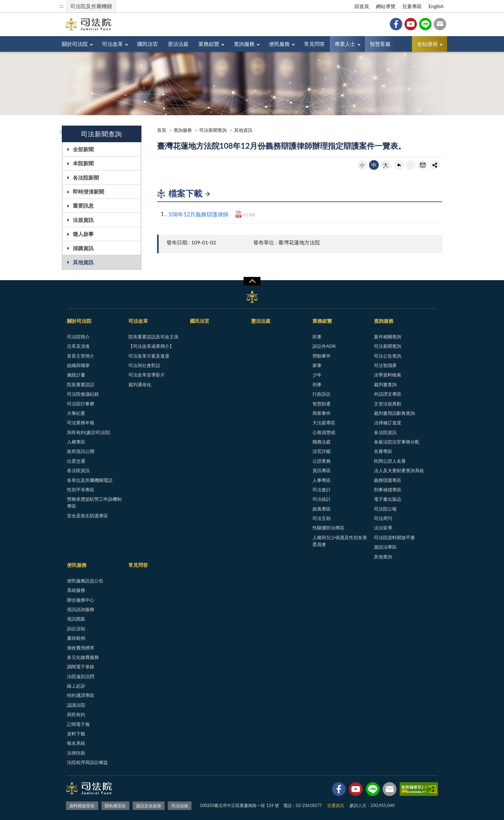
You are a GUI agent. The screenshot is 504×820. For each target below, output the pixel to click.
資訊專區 (322, 470)
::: (61, 6)
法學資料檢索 (388, 375)
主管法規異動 (388, 404)
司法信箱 (440, 24)
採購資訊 (83, 248)
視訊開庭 (76, 619)
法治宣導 (383, 528)
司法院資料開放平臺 (394, 537)
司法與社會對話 (144, 365)
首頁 (162, 130)
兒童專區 (412, 6)
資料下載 (76, 734)
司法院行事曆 (81, 404)
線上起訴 (76, 686)
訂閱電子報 (78, 724)
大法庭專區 (324, 423)
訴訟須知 (76, 629)
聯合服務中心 (81, 600)
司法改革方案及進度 (149, 356)
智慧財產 (322, 404)
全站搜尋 (427, 44)
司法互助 (322, 518)
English (436, 6)
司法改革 (113, 44)
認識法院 (76, 705)
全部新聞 (83, 149)
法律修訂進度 (388, 423)
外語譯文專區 (388, 394)
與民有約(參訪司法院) (89, 432)
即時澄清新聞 (88, 191)
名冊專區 (383, 451)
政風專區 (322, 509)
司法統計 (322, 499)
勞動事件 (322, 356)
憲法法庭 (178, 44)
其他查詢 (383, 557)
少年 (317, 375)
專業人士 (345, 44)
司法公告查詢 (388, 356)
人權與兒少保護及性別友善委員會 (340, 541)
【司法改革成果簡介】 (151, 346)
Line (425, 24)
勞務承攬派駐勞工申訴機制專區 (94, 502)
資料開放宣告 (82, 806)
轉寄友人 (423, 165)
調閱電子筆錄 (81, 667)
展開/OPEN (252, 281)
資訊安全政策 (149, 806)
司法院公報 (385, 509)
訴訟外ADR (324, 346)
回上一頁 (399, 165)
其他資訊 (83, 262)
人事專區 (322, 480)
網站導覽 (386, 6)
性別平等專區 (81, 490)
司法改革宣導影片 (147, 375)
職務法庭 (322, 442)
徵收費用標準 (81, 648)
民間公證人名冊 (390, 461)
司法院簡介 (78, 337)
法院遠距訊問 (81, 676)
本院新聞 (83, 163)
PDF (239, 214)
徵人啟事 (83, 234)
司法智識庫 (385, 365)
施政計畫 (76, 375)
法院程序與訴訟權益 (87, 762)
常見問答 (314, 44)
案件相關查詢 (388, 337)
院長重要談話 (81, 384)
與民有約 (76, 714)
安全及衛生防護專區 (87, 516)
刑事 (317, 384)
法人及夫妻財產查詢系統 (399, 470)
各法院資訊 (78, 470)
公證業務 (322, 461)
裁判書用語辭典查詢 (394, 413)
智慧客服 (380, 44)
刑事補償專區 (388, 490)
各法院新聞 (86, 178)
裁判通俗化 (140, 384)
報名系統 (76, 743)
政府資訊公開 (81, 451)
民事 (317, 337)
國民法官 (148, 44)
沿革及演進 (78, 346)
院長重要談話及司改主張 (153, 337)
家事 (317, 365)
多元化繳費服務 (83, 657)
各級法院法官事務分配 (397, 442)
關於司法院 (75, 44)
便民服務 (279, 44)
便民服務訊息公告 (85, 581)
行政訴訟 (322, 394)
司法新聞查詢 (213, 130)
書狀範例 (76, 638)
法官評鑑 (322, 451)
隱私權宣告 (115, 806)
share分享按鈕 (435, 165)
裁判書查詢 (385, 384)
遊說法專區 (385, 547)
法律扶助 (76, 753)
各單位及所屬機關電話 (90, 480)
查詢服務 (244, 44)
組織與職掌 (78, 365)
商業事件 (322, 413)
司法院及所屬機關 (91, 6)
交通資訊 (336, 805)
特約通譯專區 (81, 695)
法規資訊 (83, 220)
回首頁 (362, 6)
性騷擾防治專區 (328, 528)
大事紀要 (76, 413)
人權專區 (76, 442)
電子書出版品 (388, 499)
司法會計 (322, 490)
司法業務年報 (81, 423)
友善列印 (411, 165)
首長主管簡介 (81, 356)
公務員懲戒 (324, 432)
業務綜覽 (209, 44)
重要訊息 (83, 205)
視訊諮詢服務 (81, 609)
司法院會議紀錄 (83, 394)
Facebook (396, 24)
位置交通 (76, 461)
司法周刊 (383, 518)
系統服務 (76, 590)
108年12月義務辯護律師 (199, 214)
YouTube (411, 24)
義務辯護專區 (388, 480)
